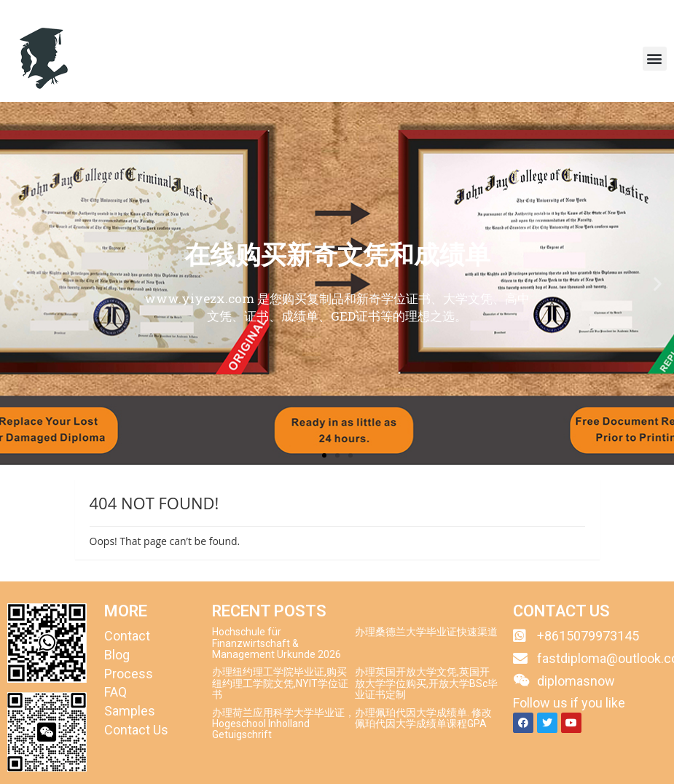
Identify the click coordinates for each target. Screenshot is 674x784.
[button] (655, 59)
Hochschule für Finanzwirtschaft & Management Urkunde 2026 (277, 643)
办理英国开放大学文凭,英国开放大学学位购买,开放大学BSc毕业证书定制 (426, 683)
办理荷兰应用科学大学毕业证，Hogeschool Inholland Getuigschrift (283, 724)
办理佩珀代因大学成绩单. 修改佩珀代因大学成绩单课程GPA (423, 718)
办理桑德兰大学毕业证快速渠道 (426, 632)
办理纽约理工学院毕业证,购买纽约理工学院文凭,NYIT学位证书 (280, 683)
